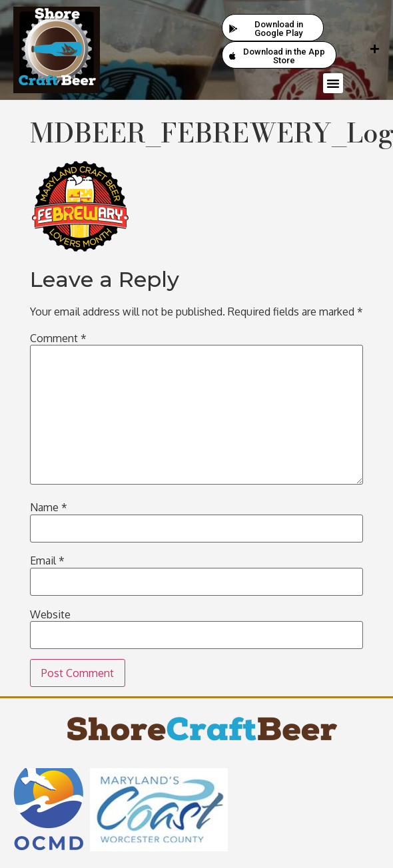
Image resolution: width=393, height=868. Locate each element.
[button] (333, 83)
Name (49, 507)
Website (50, 614)
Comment (58, 338)
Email (47, 560)
